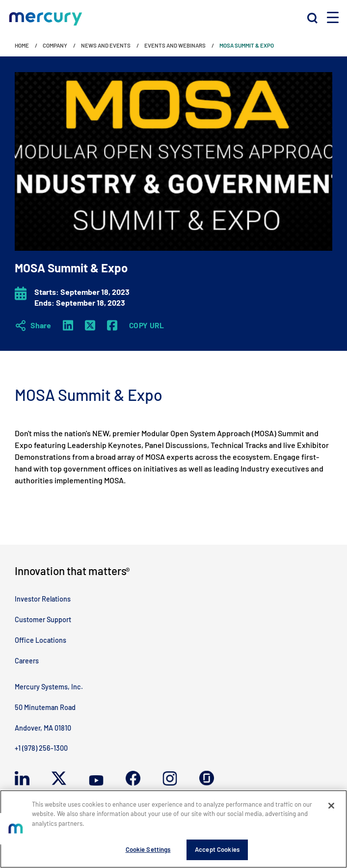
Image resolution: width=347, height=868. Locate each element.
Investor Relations (43, 599)
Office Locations (40, 640)
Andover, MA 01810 (43, 728)
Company (55, 45)
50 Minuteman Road (45, 707)
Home (22, 45)
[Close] (331, 806)
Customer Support (43, 619)
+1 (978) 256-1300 (41, 748)
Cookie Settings (148, 849)
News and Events (106, 45)
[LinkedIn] (68, 325)
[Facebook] (112, 325)
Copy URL (147, 325)
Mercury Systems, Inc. (49, 687)
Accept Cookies (217, 849)
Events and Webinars (175, 45)
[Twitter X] (90, 325)
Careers (27, 661)
